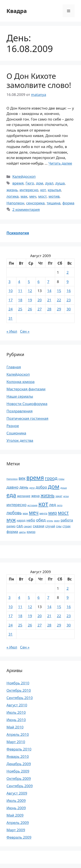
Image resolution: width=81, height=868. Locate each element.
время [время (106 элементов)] (35, 478)
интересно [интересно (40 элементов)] (16, 505)
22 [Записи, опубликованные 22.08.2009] (59, 300)
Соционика (16, 433)
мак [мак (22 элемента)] (25, 513)
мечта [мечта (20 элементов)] (43, 513)
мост (42, 196)
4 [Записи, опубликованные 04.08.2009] (19, 282)
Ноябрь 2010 (18, 683)
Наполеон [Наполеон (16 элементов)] (12, 479)
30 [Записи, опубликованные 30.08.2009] (69, 309)
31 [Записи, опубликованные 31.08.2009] (10, 318)
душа (60, 183)
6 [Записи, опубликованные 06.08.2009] (39, 282)
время (18, 183)
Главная (14, 367)
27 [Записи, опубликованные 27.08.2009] (40, 309)
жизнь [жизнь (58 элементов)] (48, 495)
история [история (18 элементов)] (32, 505)
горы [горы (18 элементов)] (61, 479)
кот (43, 190)
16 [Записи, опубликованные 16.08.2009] (69, 291)
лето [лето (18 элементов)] (60, 505)
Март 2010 (16, 742)
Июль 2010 (16, 712)
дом (39, 183)
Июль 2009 (16, 800)
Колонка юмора (21, 382)
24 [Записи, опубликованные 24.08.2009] (10, 309)
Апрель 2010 (18, 734)
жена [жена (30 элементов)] (36, 496)
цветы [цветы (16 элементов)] (22, 532)
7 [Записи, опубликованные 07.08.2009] (48, 282)
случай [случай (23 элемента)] (50, 526)
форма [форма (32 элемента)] (12, 532)
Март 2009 (16, 830)
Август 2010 (17, 705)
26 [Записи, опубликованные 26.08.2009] (30, 309)
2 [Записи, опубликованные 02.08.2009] (68, 272)
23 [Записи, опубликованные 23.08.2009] (69, 300)
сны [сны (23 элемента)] (59, 526)
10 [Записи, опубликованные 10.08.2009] (10, 291)
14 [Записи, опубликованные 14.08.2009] (49, 291)
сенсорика (35, 203)
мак (24, 196)
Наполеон (15, 203)
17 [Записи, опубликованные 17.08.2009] (10, 300)
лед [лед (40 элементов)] (53, 505)
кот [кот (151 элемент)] (43, 504)
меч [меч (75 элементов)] (34, 512)
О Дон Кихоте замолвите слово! (39, 80)
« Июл (12, 331)
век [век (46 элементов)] (22, 478)
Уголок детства (20, 440)
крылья (54, 190)
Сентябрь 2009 (20, 786)
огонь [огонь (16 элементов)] (50, 521)
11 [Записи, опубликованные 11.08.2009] (20, 291)
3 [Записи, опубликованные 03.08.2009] (10, 282)
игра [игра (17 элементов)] (66, 496)
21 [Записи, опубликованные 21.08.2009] (49, 300)
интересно (29, 190)
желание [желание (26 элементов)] (24, 496)
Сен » (25, 331)
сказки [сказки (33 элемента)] (39, 526)
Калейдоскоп (24, 176)
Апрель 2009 (18, 823)
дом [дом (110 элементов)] (54, 486)
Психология (18, 233)
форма (68, 203)
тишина (54, 203)
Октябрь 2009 (19, 778)
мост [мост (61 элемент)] (63, 513)
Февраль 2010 (19, 749)
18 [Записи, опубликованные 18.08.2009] (20, 300)
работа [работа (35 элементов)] (67, 520)
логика (13, 196)
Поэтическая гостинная (27, 418)
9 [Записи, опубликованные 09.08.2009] (68, 282)
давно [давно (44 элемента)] (13, 487)
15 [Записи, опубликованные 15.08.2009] (59, 291)
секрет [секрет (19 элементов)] (28, 526)
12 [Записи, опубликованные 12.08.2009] (30, 291)
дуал (49, 183)
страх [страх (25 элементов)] (66, 526)
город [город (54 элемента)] (51, 478)
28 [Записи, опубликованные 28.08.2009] (49, 309)
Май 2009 (15, 815)
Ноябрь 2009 (18, 771)
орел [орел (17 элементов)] (57, 521)
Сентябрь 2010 (20, 698)
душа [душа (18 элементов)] (64, 488)
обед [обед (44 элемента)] (41, 520)
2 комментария (26, 209)
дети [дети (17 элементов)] (32, 488)
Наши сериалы (20, 396)
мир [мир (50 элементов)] (52, 513)
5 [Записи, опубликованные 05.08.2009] (29, 282)
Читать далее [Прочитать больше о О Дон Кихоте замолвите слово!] (60, 163)
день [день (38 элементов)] (24, 487)
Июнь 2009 (16, 808)
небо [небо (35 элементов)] (31, 520)
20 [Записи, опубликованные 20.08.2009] (40, 300)
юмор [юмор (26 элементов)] (31, 532)
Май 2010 (15, 727)
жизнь (12, 190)
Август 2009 (17, 793)
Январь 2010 (18, 756)
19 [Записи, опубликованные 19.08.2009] (30, 300)
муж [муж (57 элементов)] (11, 520)
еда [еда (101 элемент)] (11, 495)
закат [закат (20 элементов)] (59, 496)
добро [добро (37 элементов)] (41, 487)
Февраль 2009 (19, 837)
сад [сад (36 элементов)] (20, 526)
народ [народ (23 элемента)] (21, 520)
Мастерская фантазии (26, 389)
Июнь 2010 (16, 720)
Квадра (17, 11)
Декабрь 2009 (19, 764)
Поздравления (20, 411)
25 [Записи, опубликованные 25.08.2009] (20, 309)
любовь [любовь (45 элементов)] (14, 513)
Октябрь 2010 (19, 690)
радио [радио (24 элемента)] (11, 526)
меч (33, 196)
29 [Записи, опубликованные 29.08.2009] (59, 309)
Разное (13, 426)
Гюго (30, 183)
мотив (54, 196)
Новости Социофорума (27, 404)
